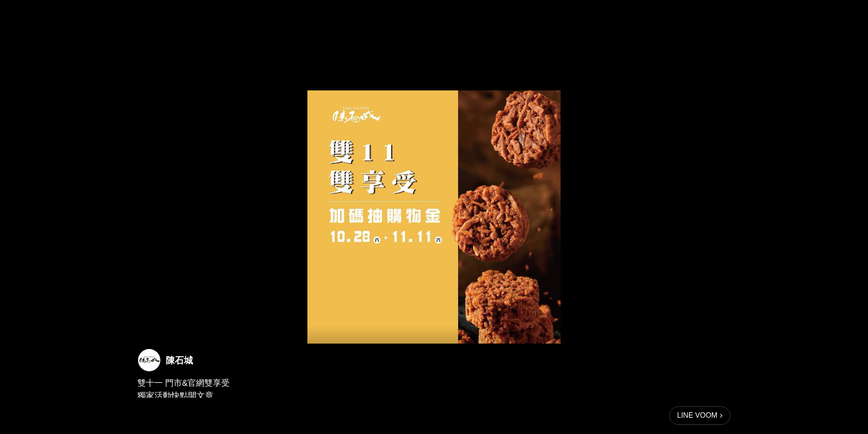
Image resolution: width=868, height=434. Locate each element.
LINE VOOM (697, 415)
